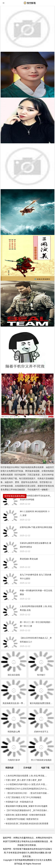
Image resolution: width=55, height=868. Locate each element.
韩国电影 (10, 768)
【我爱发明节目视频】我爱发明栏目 (21, 819)
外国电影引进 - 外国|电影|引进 (18, 802)
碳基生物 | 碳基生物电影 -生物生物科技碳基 (25, 815)
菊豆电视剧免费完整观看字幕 (42, 703)
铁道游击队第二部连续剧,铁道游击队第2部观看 (26, 824)
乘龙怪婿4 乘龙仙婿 (29, 559)
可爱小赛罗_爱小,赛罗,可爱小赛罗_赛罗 (23, 780)
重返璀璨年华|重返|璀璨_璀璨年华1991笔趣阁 (26, 806)
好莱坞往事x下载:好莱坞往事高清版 (36, 527)
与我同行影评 (14, 760)
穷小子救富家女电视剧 (41, 760)
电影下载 (45, 768)
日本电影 (27, 768)
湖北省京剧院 (14, 675)
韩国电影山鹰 (14, 732)
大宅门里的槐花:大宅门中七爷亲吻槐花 (22, 797)
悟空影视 (30, 3)
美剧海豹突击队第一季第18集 (15, 703)
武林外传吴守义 (41, 732)
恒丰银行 (41, 675)
